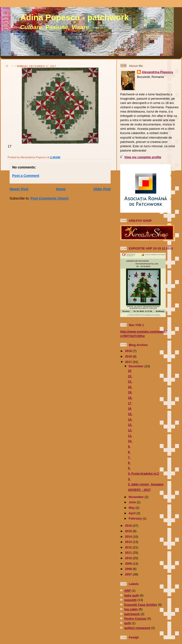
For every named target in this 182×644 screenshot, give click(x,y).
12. (130, 430)
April (133, 513)
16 (130, 409)
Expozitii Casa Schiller (141, 605)
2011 (129, 553)
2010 (129, 558)
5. (129, 468)
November (136, 497)
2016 (129, 526)
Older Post (102, 189)
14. (130, 419)
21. (130, 382)
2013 (129, 542)
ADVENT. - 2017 (139, 490)
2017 (129, 362)
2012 (129, 547)
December (136, 366)
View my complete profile (143, 157)
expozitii (130, 600)
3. (129, 479)
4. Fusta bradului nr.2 (143, 474)
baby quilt (132, 595)
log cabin (131, 609)
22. (130, 376)
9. (129, 446)
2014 (129, 537)
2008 (129, 569)
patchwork (132, 614)
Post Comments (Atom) (49, 198)
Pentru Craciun (135, 619)
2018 (129, 356)
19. (130, 392)
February (136, 518)
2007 (129, 574)
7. (129, 457)
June (133, 502)
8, (129, 452)
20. (130, 387)
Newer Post (19, 189)
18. (130, 398)
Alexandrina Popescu (157, 72)
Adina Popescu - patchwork (74, 17)
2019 (129, 351)
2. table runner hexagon (146, 484)
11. (130, 436)
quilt (128, 623)
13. (130, 425)
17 (130, 403)
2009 (129, 564)
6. (129, 463)
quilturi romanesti (137, 628)
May (132, 508)
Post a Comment (26, 176)
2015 (129, 531)
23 (130, 371)
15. (130, 414)
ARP (128, 591)
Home (61, 189)
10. (130, 441)
